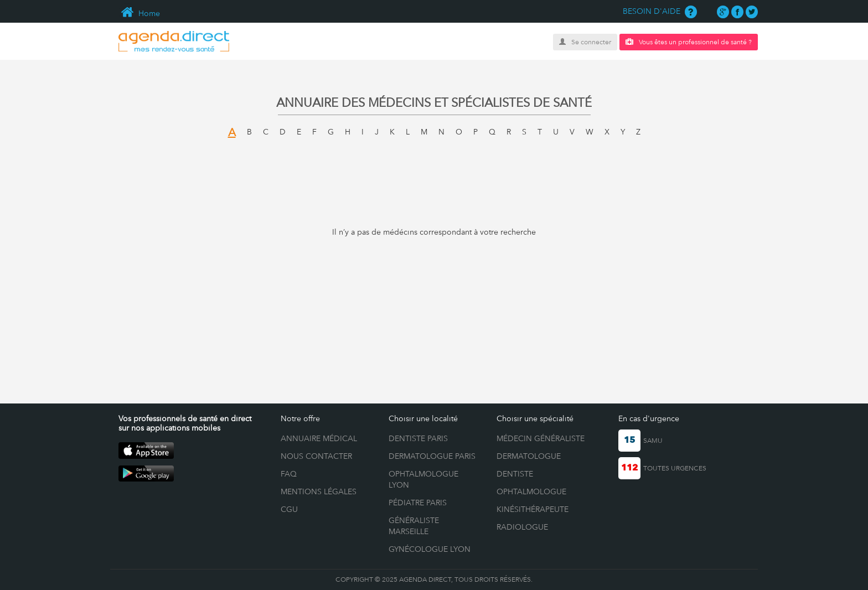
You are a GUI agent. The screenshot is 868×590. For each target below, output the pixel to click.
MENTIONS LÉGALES (319, 491)
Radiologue (522, 527)
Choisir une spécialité (535, 418)
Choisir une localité (423, 418)
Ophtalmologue (531, 491)
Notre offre (300, 418)
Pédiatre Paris (418, 503)
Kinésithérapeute (533, 509)
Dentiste (515, 474)
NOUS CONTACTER (316, 456)
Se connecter (585, 42)
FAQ (289, 474)
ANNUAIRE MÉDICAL (319, 438)
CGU (289, 509)
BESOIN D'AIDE (660, 11)
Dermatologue (529, 456)
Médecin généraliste (541, 438)
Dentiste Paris (418, 438)
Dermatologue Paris (432, 456)
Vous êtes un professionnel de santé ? (689, 42)
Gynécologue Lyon (430, 549)
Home (139, 13)
